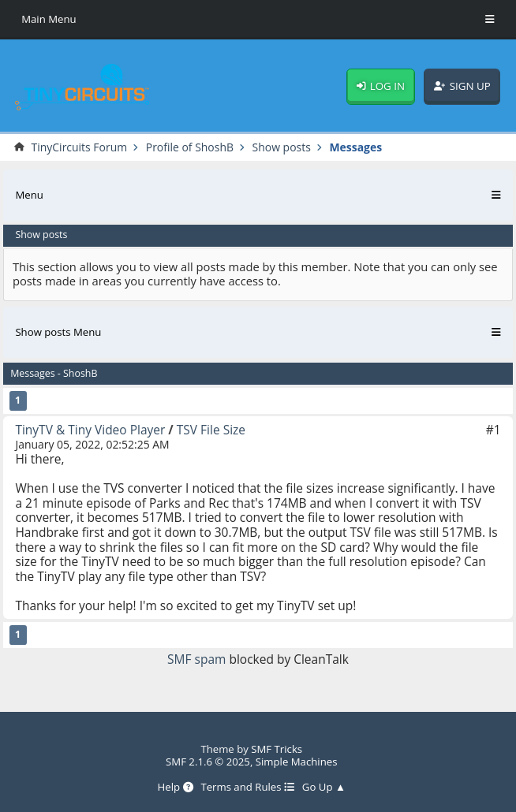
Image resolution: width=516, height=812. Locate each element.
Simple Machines (297, 762)
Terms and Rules (247, 788)
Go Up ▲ (324, 788)
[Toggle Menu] (490, 20)
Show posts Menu (58, 332)
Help (176, 788)
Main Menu (49, 19)
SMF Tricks (277, 749)
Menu (29, 195)
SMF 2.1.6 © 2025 (208, 762)
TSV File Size (211, 430)
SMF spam (196, 659)
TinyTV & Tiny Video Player (90, 430)
